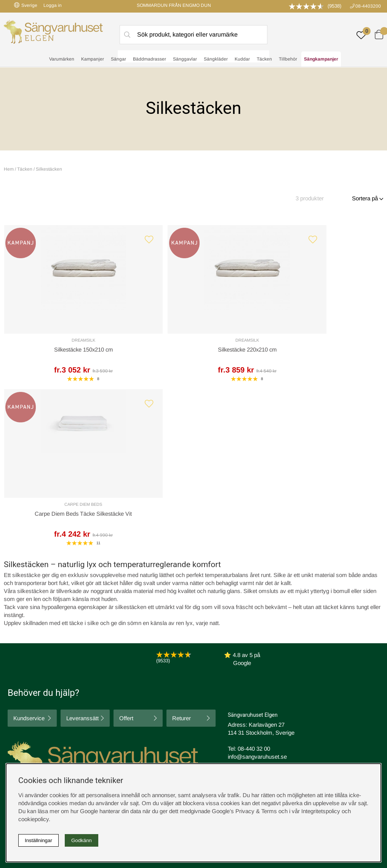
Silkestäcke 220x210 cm (146, 352)
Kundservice (29, 559)
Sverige (26, 5)
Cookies (206, 675)
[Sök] (193, 35)
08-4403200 (368, 6)
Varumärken (62, 59)
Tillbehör (288, 59)
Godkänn (82, 840)
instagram (24, 722)
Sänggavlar (185, 59)
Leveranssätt (82, 559)
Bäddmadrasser (150, 59)
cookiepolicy (34, 819)
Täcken (264, 59)
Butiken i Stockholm (315, 699)
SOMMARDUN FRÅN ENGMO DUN (174, 5)
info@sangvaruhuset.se (257, 598)
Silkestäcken (49, 169)
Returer (182, 559)
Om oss (112, 691)
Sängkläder (216, 59)
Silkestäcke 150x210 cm (50, 352)
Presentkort (117, 699)
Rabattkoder (117, 675)
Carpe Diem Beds (241, 343)
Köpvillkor (208, 683)
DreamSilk (50, 343)
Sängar (118, 59)
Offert (126, 559)
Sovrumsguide (120, 683)
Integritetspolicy (216, 691)
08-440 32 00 (254, 590)
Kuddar (242, 59)
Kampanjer (93, 59)
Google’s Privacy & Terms (244, 811)
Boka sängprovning (315, 675)
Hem (9, 169)
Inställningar (38, 840)
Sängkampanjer (321, 59)
